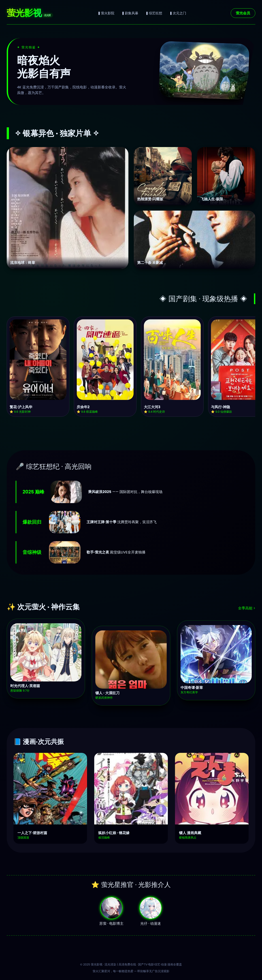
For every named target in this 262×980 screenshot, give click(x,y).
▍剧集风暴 (130, 13)
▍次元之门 (178, 13)
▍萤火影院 (106, 13)
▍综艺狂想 (154, 13)
